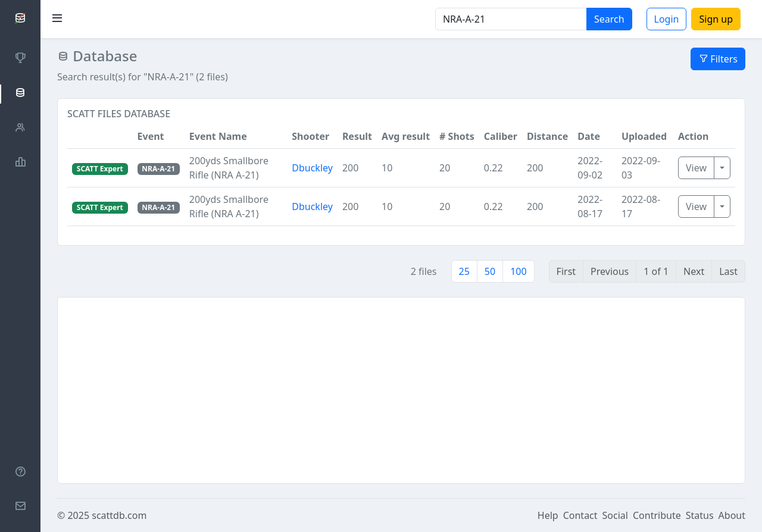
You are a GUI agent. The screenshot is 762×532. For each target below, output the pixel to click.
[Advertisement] (401, 390)
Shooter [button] (310, 136)
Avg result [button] (406, 136)
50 (490, 271)
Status (700, 515)
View (696, 168)
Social (615, 515)
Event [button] (151, 136)
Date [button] (589, 136)
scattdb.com (119, 515)
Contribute (657, 515)
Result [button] (357, 136)
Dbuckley (312, 168)
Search (609, 19)
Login (667, 19)
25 (464, 271)
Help (548, 515)
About (732, 515)
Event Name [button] (218, 136)
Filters (718, 59)
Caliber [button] (501, 136)
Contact (580, 515)
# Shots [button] (457, 136)
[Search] (511, 19)
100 (518, 271)
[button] (100, 137)
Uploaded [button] (644, 136)
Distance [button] (547, 136)
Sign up (716, 19)
